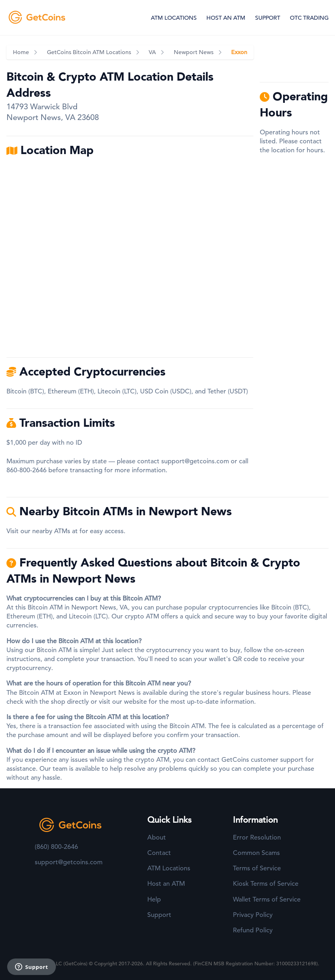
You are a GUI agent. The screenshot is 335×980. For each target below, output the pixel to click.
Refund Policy (253, 930)
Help (154, 899)
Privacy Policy (253, 915)
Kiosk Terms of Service (266, 883)
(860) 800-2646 (56, 847)
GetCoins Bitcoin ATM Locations (89, 52)
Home (21, 52)
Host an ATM (166, 883)
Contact (159, 853)
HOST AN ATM (226, 18)
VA (152, 52)
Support (159, 915)
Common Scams (256, 853)
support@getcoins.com (195, 461)
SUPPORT (268, 18)
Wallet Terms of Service (267, 899)
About (157, 837)
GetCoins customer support (262, 759)
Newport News (194, 52)
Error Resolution (257, 837)
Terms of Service (257, 868)
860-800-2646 (27, 470)
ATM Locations (169, 868)
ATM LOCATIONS (174, 18)
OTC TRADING (309, 18)
